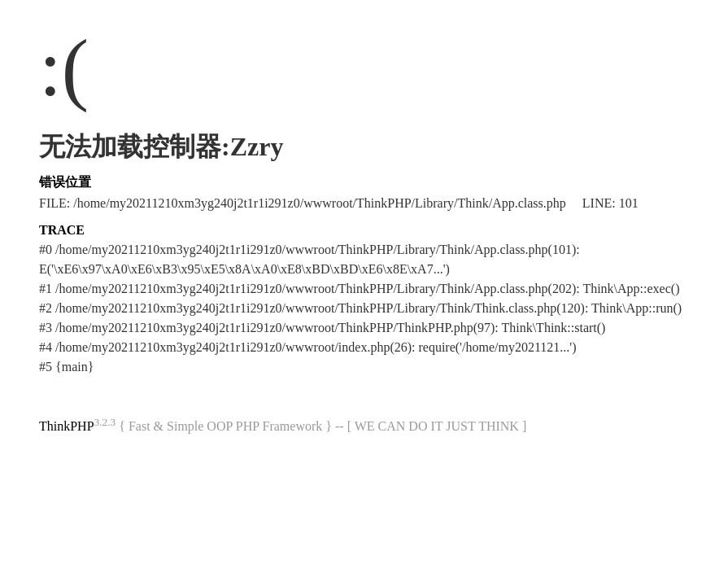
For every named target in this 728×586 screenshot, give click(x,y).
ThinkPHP (67, 426)
